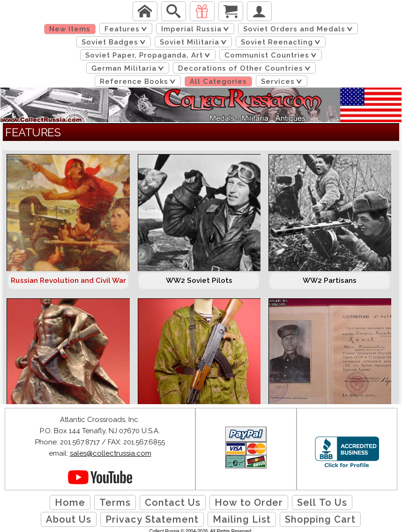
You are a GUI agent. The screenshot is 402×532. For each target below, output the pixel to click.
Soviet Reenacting (282, 42)
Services (283, 81)
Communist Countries (272, 55)
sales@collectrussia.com (111, 453)
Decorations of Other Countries (246, 68)
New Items (70, 29)
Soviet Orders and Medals (300, 29)
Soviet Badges (115, 42)
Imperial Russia (197, 29)
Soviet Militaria (195, 42)
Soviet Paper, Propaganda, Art (149, 55)
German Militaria (129, 68)
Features (127, 29)
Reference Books (139, 81)
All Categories (218, 81)
